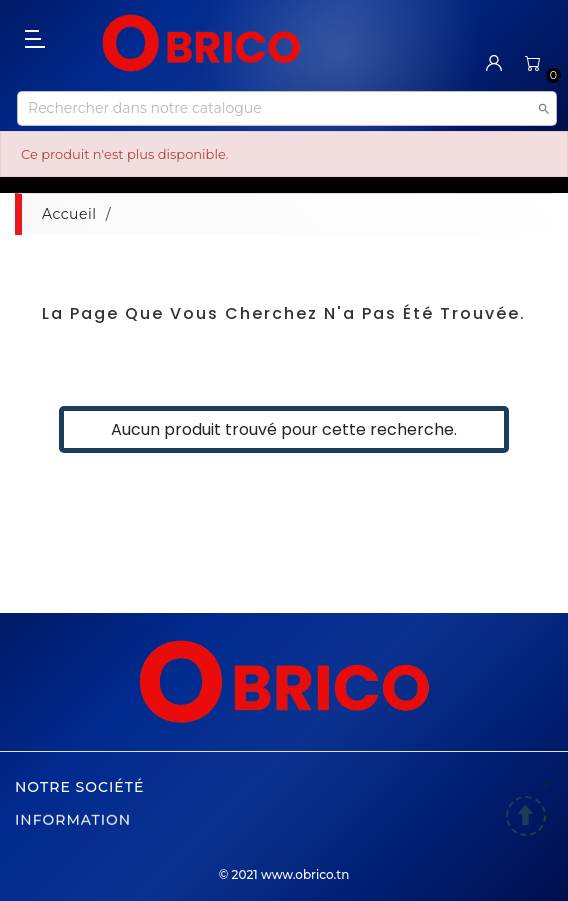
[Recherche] (287, 108)
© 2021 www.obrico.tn (284, 874)
